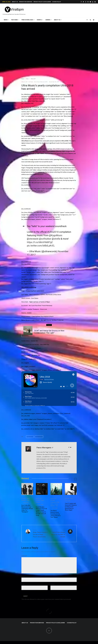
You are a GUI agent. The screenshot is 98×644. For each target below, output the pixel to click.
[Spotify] (95, 2)
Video (28, 500)
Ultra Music (39, 437)
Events (39, 20)
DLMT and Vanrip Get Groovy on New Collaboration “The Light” (49, 332)
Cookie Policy (57, 2)
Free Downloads (27, 20)
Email (23, 587)
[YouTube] (90, 2)
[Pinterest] (88, 2)
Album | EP (24, 82)
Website (52, 587)
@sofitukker (45, 239)
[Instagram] (86, 2)
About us (15, 2)
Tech (57, 506)
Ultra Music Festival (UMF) (41, 82)
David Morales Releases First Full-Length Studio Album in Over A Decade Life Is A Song (42, 511)
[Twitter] (83, 2)
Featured (15, 20)
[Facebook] (81, 2)
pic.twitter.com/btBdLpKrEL (41, 246)
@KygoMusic (56, 235)
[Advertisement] (55, 201)
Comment (24, 556)
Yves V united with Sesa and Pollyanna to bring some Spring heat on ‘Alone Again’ (71, 507)
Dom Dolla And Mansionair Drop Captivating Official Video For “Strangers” (27, 509)
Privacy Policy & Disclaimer (42, 2)
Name (23, 579)
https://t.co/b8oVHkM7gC (40, 242)
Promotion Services (26, 2)
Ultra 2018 (30, 437)
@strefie (56, 239)
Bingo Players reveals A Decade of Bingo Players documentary (40, 533)
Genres (48, 20)
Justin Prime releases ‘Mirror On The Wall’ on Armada (58, 533)
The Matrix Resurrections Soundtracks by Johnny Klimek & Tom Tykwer (55, 514)
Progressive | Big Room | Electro (55, 503)
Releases (42, 328)
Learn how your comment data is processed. (58, 602)
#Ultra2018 (53, 232)
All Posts (31, 82)
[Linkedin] (93, 2)
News (6, 20)
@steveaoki (33, 239)
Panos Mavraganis (44, 448)
